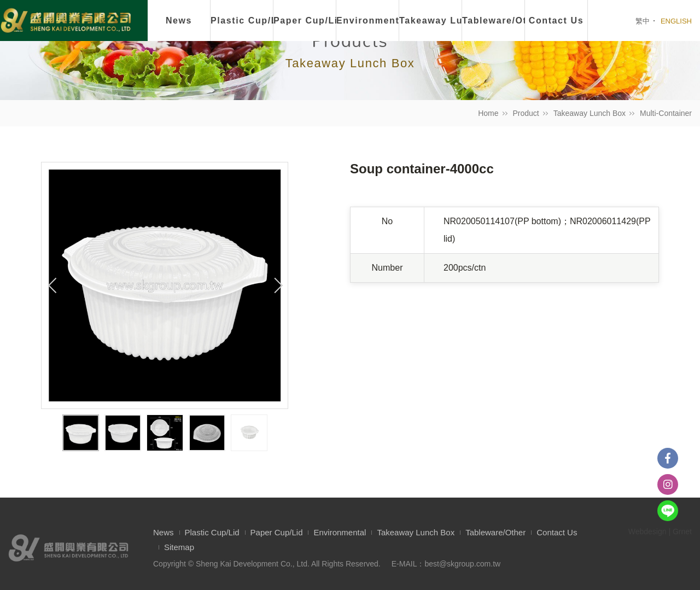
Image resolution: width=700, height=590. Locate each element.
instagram (668, 484)
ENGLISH (676, 21)
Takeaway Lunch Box (590, 113)
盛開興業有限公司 (66, 21)
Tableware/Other (495, 532)
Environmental (368, 21)
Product (526, 113)
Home (488, 113)
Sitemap (179, 547)
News (179, 21)
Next (277, 285)
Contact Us (557, 532)
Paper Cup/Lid (305, 21)
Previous (52, 285)
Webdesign (647, 531)
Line (668, 511)
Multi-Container (666, 113)
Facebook (668, 458)
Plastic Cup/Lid (242, 21)
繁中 (643, 21)
